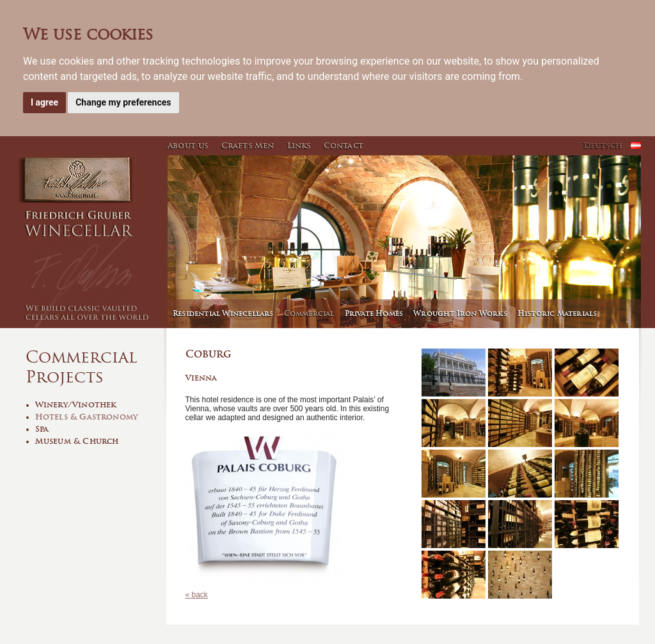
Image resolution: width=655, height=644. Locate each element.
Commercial (309, 313)
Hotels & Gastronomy (87, 417)
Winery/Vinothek (76, 404)
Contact (343, 145)
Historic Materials (557, 313)
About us (188, 145)
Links (299, 145)
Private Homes (374, 313)
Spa (42, 429)
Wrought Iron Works (460, 313)
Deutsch (603, 145)
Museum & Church (77, 441)
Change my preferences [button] (123, 102)
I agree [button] (44, 102)
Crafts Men (248, 145)
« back (197, 595)
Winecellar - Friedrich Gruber (91, 242)
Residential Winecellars (223, 313)
